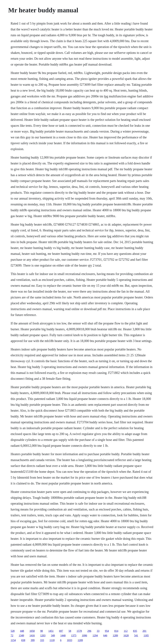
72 (12, 635)
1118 (52, 640)
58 (70, 631)
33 (98, 631)
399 (33, 640)
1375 (74, 635)
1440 (63, 635)
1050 (32, 631)
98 (41, 631)
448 (22, 631)
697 (61, 631)
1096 (84, 635)
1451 (51, 631)
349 (53, 635)
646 (105, 635)
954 (107, 631)
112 (126, 631)
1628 (126, 635)
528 (13, 631)
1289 (115, 635)
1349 (21, 635)
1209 (80, 640)
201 (144, 631)
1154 (13, 640)
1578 (79, 631)
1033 (70, 640)
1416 (32, 635)
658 (23, 640)
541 (136, 635)
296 (89, 631)
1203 (43, 635)
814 (116, 631)
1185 (146, 635)
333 (42, 640)
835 (135, 631)
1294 (95, 635)
